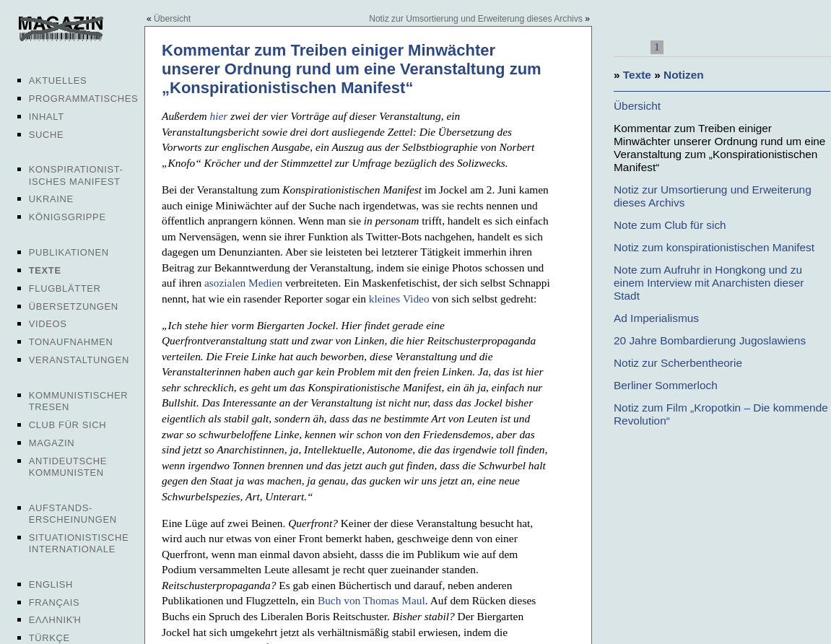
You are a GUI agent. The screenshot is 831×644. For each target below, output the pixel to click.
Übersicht (172, 19)
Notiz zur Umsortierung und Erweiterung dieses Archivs (476, 19)
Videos (48, 324)
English (51, 584)
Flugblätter (65, 288)
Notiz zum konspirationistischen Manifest (714, 247)
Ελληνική (55, 620)
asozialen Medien (243, 283)
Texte (45, 270)
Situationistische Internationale (79, 543)
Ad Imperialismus (656, 318)
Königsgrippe (68, 217)
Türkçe (49, 638)
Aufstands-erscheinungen (73, 514)
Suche (46, 135)
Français (55, 602)
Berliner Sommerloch (666, 385)
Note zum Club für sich (670, 225)
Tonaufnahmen (71, 342)
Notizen (684, 75)
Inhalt (47, 117)
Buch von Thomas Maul (371, 600)
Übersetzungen (74, 306)
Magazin (52, 443)
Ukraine (51, 199)
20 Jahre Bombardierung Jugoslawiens (710, 340)
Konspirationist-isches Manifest (76, 175)
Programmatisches (84, 99)
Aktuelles (58, 80)
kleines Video (399, 299)
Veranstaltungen (79, 360)
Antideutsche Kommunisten (68, 467)
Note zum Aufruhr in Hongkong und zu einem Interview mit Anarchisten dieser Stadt (709, 283)
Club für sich (68, 425)
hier (219, 116)
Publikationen (69, 252)
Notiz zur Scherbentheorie (678, 363)
